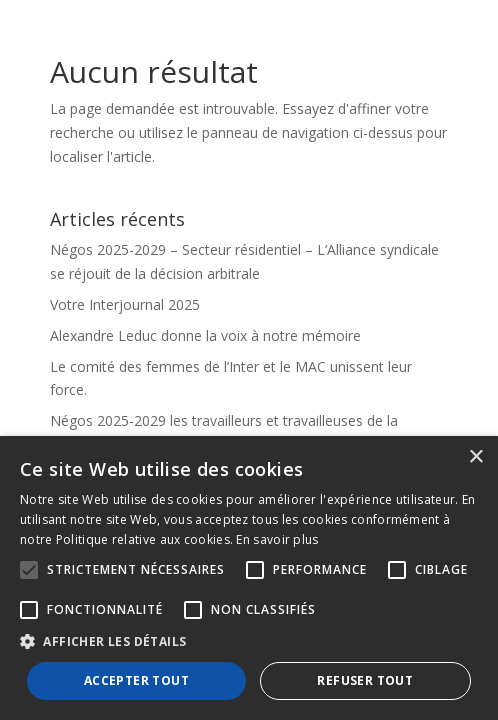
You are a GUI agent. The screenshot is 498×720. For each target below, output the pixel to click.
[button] (249, 642)
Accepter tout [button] (136, 680)
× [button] (475, 457)
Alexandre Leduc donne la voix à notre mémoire (205, 335)
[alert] (249, 578)
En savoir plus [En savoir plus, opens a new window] (277, 539)
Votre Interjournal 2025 (125, 304)
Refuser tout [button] (365, 680)
